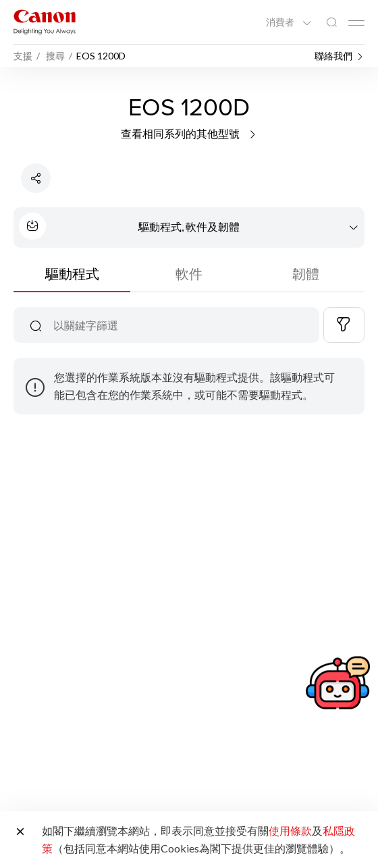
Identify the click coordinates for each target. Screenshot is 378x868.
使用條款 (290, 831)
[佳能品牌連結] (45, 22)
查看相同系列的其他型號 (189, 133)
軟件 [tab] (189, 273)
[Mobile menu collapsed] (356, 23)
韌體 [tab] (306, 273)
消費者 (281, 22)
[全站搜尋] (331, 23)
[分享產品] (36, 178)
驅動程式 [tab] (72, 273)
